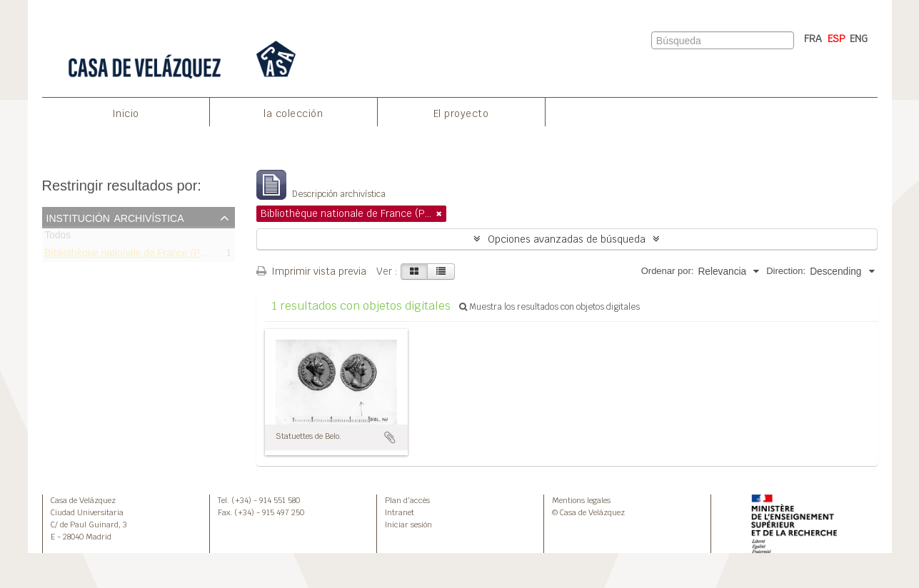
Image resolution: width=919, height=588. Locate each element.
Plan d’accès (407, 500)
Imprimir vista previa (311, 271)
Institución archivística (115, 217)
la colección (293, 113)
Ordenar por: (668, 271)
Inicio (126, 113)
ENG (859, 39)
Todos (58, 238)
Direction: (786, 271)
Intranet (400, 512)
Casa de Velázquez (83, 500)
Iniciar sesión (408, 524)
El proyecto (461, 113)
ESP (837, 39)
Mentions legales (581, 500)
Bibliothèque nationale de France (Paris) (132, 255)
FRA (813, 39)
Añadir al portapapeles (390, 437)
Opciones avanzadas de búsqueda (567, 239)
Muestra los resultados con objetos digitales (549, 307)
